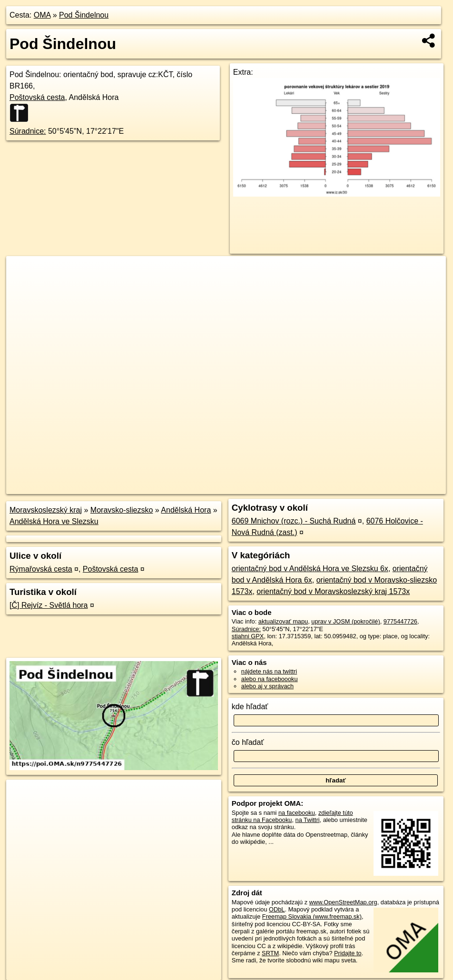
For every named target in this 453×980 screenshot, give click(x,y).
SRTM (270, 953)
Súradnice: (28, 131)
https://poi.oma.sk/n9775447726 (403, 487)
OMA (42, 15)
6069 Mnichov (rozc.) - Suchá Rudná (294, 521)
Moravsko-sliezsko (122, 510)
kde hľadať (250, 707)
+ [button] (23, 272)
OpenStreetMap (282, 487)
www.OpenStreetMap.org (343, 902)
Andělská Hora (186, 510)
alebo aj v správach (267, 686)
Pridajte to (348, 953)
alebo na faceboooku (270, 679)
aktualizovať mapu (283, 621)
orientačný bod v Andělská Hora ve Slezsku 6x (310, 569)
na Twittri (308, 820)
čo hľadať (248, 742)
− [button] (23, 287)
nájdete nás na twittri (269, 671)
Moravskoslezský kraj (46, 510)
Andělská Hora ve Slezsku (54, 521)
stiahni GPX (248, 636)
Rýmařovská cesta (41, 569)
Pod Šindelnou (84, 15)
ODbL (277, 909)
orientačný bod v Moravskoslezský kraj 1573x (333, 591)
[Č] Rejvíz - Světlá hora (49, 605)
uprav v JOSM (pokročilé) (345, 621)
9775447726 (400, 621)
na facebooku (297, 813)
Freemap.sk (331, 487)
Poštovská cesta (37, 97)
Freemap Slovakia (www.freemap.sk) (312, 916)
